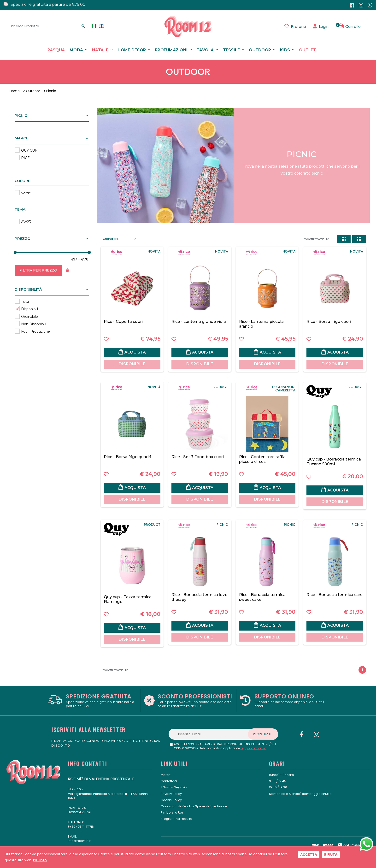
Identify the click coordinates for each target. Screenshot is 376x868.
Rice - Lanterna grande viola (199, 322)
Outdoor (260, 50)
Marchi (166, 775)
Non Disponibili (34, 324)
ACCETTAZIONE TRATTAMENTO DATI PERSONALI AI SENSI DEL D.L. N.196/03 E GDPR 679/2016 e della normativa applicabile (225, 746)
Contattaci (169, 781)
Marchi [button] (22, 138)
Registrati (262, 734)
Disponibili (29, 309)
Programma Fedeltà (176, 819)
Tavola (205, 50)
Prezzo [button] (23, 239)
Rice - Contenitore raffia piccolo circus (262, 459)
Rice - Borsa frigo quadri (128, 457)
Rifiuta (331, 855)
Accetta (309, 855)
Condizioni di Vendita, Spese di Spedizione (194, 806)
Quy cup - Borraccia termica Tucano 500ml (334, 462)
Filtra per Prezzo (38, 270)
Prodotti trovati (315, 239)
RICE (25, 158)
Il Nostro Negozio (174, 787)
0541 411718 (86, 827)
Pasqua (56, 50)
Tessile (232, 50)
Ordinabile (29, 317)
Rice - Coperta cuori (123, 322)
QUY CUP (29, 150)
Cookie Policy (171, 800)
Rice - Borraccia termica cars (334, 595)
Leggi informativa (253, 748)
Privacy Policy (171, 794)
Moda (76, 50)
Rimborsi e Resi (173, 812)
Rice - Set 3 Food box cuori (198, 457)
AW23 (26, 222)
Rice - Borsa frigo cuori (329, 322)
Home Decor (132, 50)
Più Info (40, 860)
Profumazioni (171, 50)
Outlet (308, 50)
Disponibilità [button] (28, 289)
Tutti (25, 301)
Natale (100, 50)
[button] (352, 26)
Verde (26, 193)
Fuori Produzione (35, 331)
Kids (285, 50)
